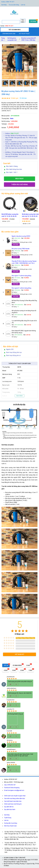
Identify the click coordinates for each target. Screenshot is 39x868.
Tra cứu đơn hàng (14, 5)
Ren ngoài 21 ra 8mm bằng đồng (21, 288)
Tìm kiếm (23, 21)
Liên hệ (23, 5)
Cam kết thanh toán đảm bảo (13, 801)
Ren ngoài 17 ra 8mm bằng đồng (21, 276)
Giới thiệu (7, 815)
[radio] (12, 631)
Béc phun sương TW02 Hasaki (21, 249)
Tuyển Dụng (8, 818)
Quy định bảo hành (10, 809)
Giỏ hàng (33, 21)
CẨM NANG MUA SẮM (9, 34)
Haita (12, 118)
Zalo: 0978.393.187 (10, 785)
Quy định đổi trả (9, 807)
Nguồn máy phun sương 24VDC (21, 236)
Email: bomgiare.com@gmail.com (14, 790)
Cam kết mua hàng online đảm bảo (15, 798)
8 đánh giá (14, 98)
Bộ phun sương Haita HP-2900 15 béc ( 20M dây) (29, 39)
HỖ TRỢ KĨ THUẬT (24, 34)
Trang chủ (3, 39)
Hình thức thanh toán (10, 826)
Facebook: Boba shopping (12, 788)
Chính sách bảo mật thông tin (13, 804)
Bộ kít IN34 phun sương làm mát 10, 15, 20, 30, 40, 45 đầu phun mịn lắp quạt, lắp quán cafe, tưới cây (19, 215)
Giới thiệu (4, 5)
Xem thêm (20, 396)
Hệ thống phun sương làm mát (12, 39)
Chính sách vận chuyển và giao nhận (15, 796)
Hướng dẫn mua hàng (11, 823)
